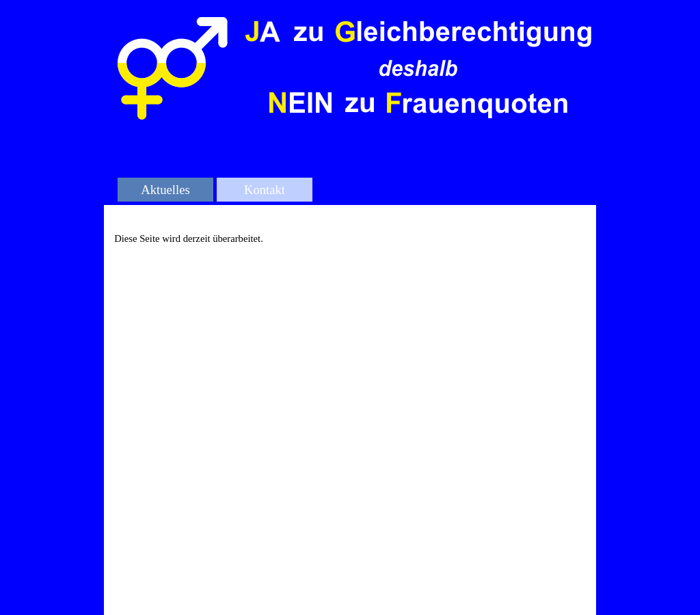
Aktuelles (165, 190)
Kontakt (265, 190)
